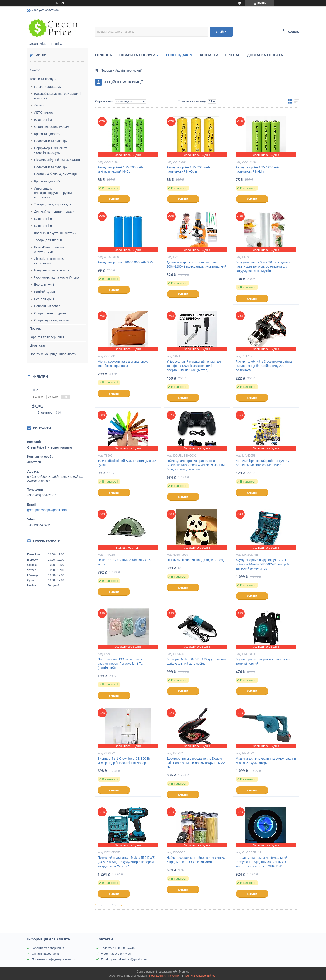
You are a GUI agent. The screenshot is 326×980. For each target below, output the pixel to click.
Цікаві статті (39, 345)
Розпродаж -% (180, 55)
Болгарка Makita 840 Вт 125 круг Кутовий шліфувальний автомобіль (197, 661)
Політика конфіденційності (200, 976)
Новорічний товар (47, 306)
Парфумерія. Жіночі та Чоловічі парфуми (51, 150)
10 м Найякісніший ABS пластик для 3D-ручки (127, 463)
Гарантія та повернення (47, 337)
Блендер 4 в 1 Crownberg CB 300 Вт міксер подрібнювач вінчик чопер (124, 761)
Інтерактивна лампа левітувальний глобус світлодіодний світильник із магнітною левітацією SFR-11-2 (261, 862)
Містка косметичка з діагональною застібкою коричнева (123, 364)
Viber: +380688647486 (116, 954)
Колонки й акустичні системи (55, 233)
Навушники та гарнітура (52, 270)
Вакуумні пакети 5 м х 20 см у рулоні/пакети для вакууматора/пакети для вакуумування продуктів (263, 266)
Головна (103, 55)
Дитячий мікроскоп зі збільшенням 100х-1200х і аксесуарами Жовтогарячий (197, 264)
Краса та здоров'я (47, 134)
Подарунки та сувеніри (51, 141)
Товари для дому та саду (53, 204)
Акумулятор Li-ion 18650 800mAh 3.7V (125, 262)
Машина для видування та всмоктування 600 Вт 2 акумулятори (266, 761)
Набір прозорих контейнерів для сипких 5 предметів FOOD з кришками (196, 860)
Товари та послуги (43, 79)
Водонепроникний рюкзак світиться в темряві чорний (263, 661)
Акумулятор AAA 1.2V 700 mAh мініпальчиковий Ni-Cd (120, 169)
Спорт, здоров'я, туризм (52, 127)
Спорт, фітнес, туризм (50, 313)
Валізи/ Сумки (44, 292)
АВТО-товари (44, 112)
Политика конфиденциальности (53, 354)
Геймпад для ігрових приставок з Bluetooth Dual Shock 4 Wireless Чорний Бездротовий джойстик (196, 465)
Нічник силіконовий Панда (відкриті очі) (195, 560)
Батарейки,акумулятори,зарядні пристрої (58, 96)
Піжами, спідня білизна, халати (57, 160)
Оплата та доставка (45, 954)
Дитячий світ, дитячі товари (54, 212)
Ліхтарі (39, 105)
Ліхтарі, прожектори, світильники (49, 261)
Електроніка (43, 120)
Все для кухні (44, 285)
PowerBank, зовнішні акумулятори (49, 250)
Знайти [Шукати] (221, 32)
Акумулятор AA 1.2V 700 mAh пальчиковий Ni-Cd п (188, 169)
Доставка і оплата (265, 55)
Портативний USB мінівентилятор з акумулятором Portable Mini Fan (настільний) (123, 664)
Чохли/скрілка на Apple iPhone (56, 278)
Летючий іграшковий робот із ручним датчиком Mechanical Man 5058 (263, 463)
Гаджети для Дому (48, 87)
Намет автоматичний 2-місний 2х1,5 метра (124, 562)
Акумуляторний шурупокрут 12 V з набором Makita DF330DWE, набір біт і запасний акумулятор (264, 564)
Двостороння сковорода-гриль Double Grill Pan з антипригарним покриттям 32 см (196, 763)
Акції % (35, 70)
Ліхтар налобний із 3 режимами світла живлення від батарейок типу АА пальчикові (264, 366)
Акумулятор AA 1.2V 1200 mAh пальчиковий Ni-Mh (258, 169)
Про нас (36, 328)
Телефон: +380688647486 (119, 948)
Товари (107, 71)
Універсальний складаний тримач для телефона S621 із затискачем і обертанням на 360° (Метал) (194, 366)
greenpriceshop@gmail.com (47, 510)
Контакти (209, 55)
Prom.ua (184, 972)
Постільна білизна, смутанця (55, 174)
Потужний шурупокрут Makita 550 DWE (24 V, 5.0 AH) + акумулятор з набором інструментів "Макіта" (126, 862)
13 (114, 905)
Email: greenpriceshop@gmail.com (124, 959)
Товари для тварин (48, 240)
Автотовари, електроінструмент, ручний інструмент (54, 193)
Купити (114, 199)
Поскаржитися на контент (165, 976)
